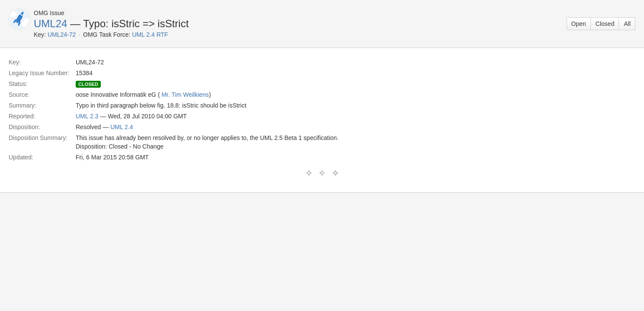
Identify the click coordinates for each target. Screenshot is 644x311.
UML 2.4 (122, 127)
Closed (605, 24)
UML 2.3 (87, 116)
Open (579, 24)
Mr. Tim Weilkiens (185, 95)
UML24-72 (62, 35)
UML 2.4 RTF (150, 35)
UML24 (50, 24)
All (627, 24)
